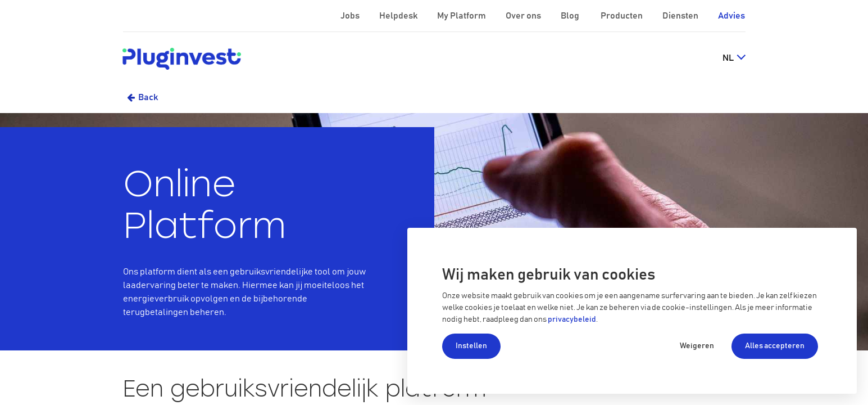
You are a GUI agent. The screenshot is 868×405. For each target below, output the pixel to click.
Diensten (681, 16)
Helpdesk (399, 16)
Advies (731, 16)
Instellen (471, 346)
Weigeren (697, 346)
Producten (622, 16)
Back (148, 97)
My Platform (462, 16)
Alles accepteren (775, 346)
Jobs (351, 16)
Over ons (524, 16)
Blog (571, 16)
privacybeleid (572, 319)
